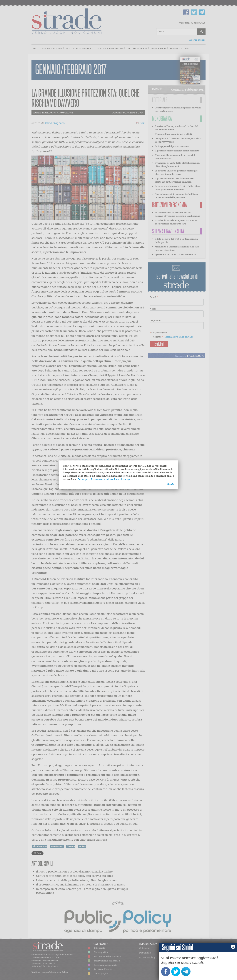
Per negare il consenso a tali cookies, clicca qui (104, 479)
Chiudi (170, 484)
